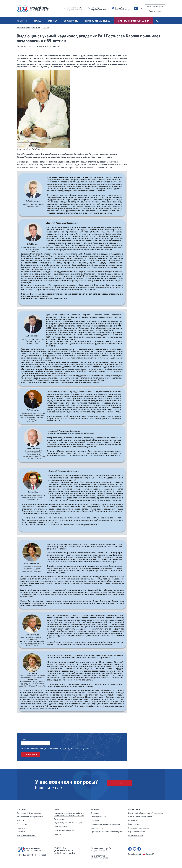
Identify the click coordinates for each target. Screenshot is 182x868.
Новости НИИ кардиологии (49, 47)
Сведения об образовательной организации (146, 813)
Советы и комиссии (61, 826)
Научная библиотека (136, 832)
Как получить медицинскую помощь (105, 824)
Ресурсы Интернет (136, 835)
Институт (22, 21)
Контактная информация (27, 835)
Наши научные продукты (64, 830)
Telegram (139, 849)
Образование (71, 21)
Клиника (52, 21)
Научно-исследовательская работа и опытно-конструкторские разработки (69, 814)
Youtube (135, 849)
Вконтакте (130, 849)
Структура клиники (98, 817)
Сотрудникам (59, 819)
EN (141, 9)
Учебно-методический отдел (140, 817)
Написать (119, 783)
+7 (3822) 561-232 (100, 851)
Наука (37, 21)
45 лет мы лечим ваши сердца (133, 21)
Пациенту (95, 820)
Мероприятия (22, 828)
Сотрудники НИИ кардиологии (29, 813)
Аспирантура (133, 820)
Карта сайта (164, 21)
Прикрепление (134, 824)
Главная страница (24, 27)
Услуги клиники (97, 828)
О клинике (95, 813)
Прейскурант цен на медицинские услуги (107, 832)
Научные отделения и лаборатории (68, 823)
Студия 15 (150, 854)
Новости (45, 27)
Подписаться (31, 754)
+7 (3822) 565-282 (100, 858)
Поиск (157, 21)
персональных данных (80, 749)
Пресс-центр (22, 824)
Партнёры (21, 832)
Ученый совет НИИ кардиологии (30, 817)
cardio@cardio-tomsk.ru (65, 853)
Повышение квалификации (139, 828)
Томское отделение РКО (97, 21)
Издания (57, 834)
